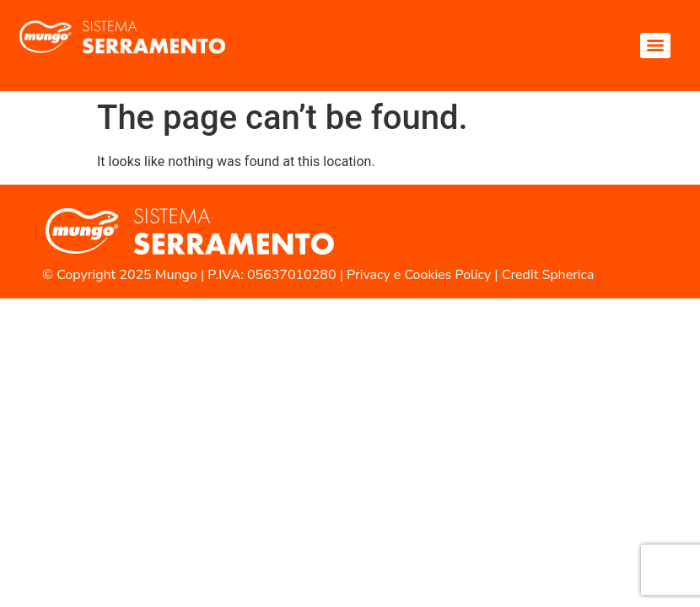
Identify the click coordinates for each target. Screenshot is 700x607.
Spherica (568, 275)
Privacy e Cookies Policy (419, 275)
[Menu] (655, 46)
